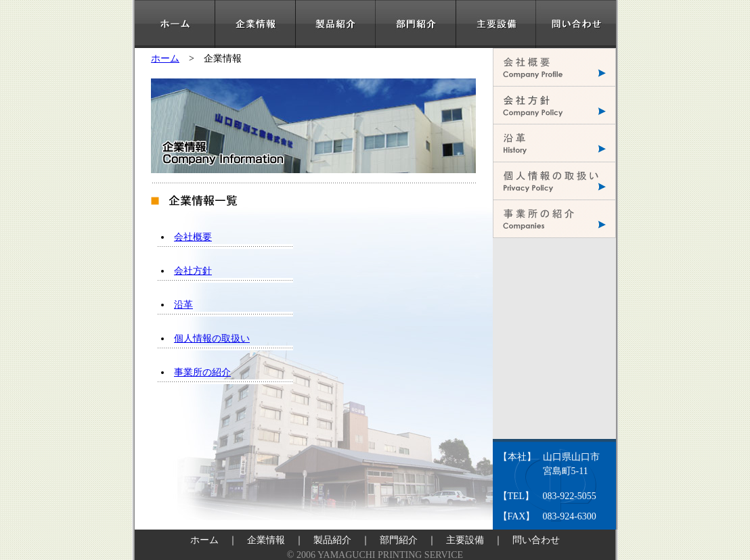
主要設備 (465, 540)
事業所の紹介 (202, 372)
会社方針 (193, 271)
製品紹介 (332, 540)
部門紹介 (399, 540)
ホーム (165, 59)
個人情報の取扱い (212, 339)
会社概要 (193, 237)
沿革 (183, 305)
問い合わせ (536, 540)
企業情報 (266, 540)
